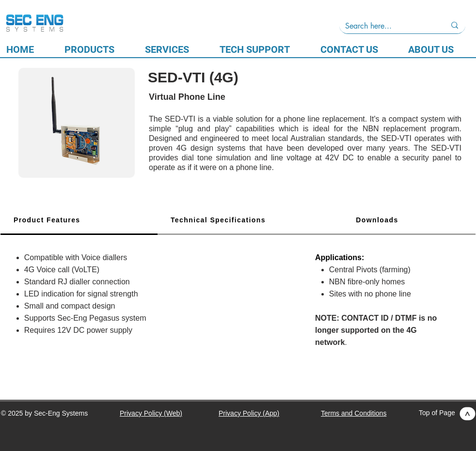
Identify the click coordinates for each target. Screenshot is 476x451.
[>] (468, 414)
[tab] (79, 221)
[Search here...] (388, 26)
